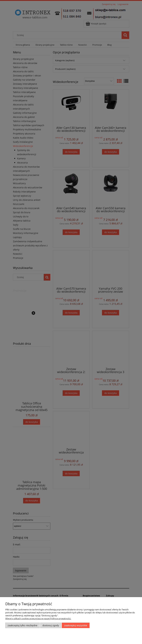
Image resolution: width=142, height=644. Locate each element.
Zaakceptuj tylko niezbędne (23, 625)
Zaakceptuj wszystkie (76, 625)
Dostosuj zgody (51, 625)
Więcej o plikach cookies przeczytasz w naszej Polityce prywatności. (38, 618)
